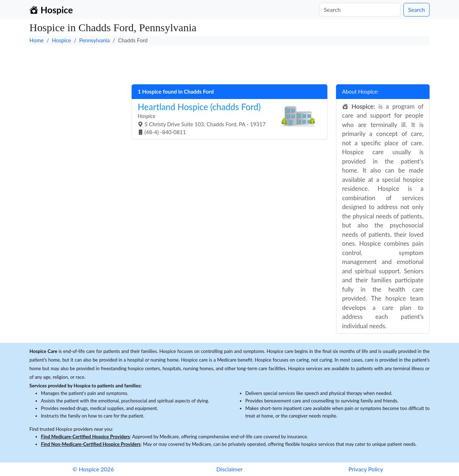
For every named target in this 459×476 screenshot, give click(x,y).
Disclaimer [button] (229, 469)
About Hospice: (360, 91)
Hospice (61, 40)
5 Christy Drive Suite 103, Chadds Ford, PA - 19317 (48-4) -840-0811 (227, 119)
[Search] (360, 10)
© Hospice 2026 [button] (93, 469)
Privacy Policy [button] (366, 469)
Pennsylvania (94, 40)
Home (37, 40)
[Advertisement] (229, 63)
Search (417, 10)
